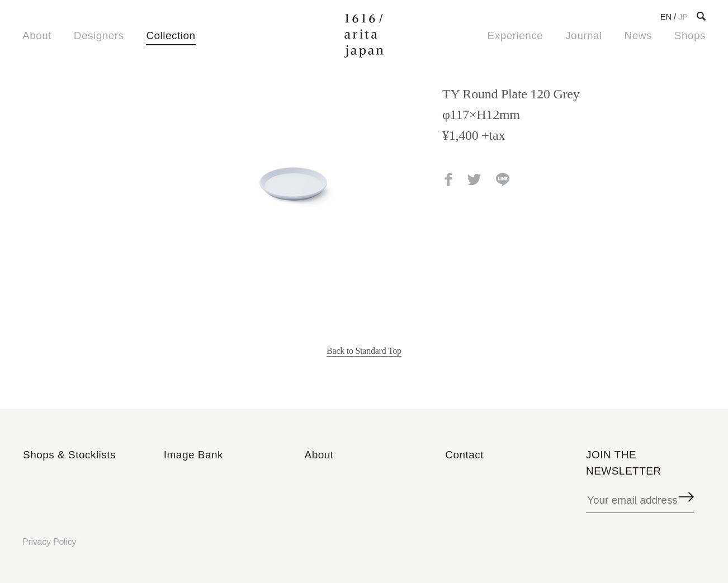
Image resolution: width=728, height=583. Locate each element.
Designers (99, 35)
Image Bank (193, 455)
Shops (690, 35)
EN (666, 16)
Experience (516, 35)
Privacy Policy (49, 542)
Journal (584, 35)
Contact (464, 455)
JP (683, 16)
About (37, 35)
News (638, 35)
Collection (171, 35)
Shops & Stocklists (69, 455)
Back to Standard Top (364, 351)
